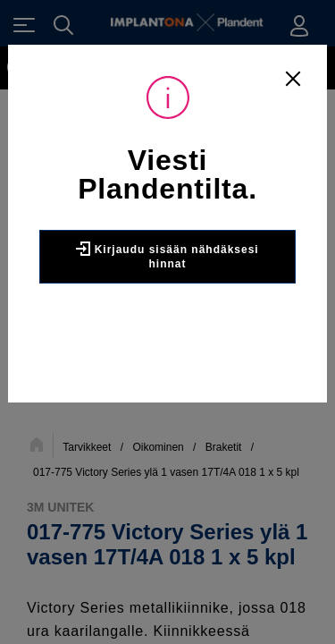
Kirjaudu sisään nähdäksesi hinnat (167, 256)
